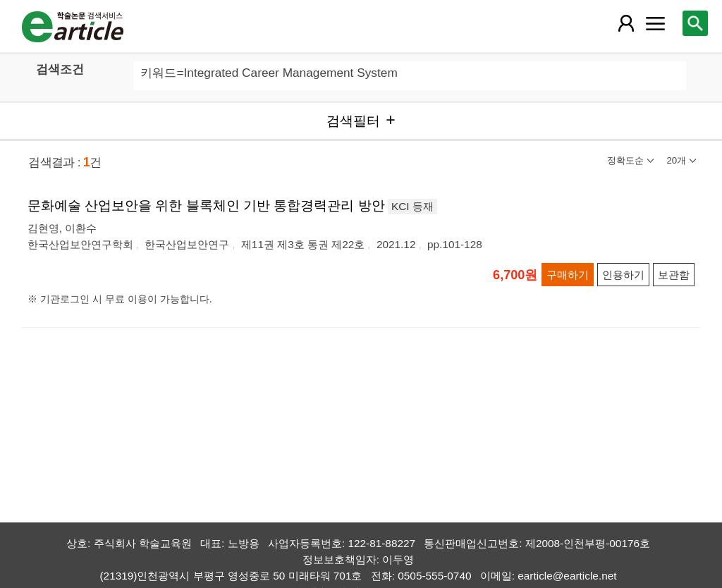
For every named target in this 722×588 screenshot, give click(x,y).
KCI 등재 (412, 206)
